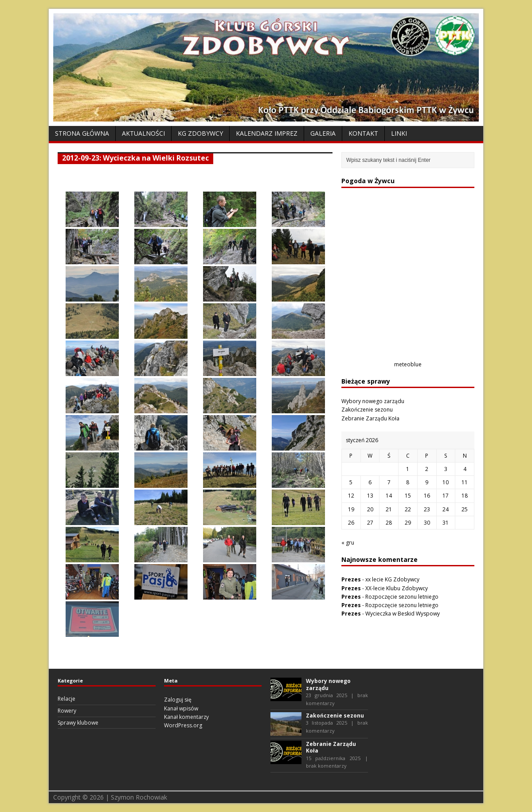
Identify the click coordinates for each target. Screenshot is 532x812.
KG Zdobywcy (200, 133)
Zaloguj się (178, 700)
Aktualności (143, 133)
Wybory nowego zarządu (373, 401)
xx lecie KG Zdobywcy (392, 579)
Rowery (67, 711)
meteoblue (408, 364)
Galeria (323, 133)
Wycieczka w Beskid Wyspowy (403, 614)
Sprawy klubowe (78, 723)
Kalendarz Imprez (267, 133)
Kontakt (363, 133)
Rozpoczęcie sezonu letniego (402, 597)
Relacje (66, 699)
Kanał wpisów (181, 708)
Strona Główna (82, 133)
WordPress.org (183, 725)
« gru (348, 543)
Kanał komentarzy (186, 717)
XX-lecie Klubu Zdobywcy (397, 588)
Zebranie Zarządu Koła (370, 418)
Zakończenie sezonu (367, 410)
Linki (399, 133)
